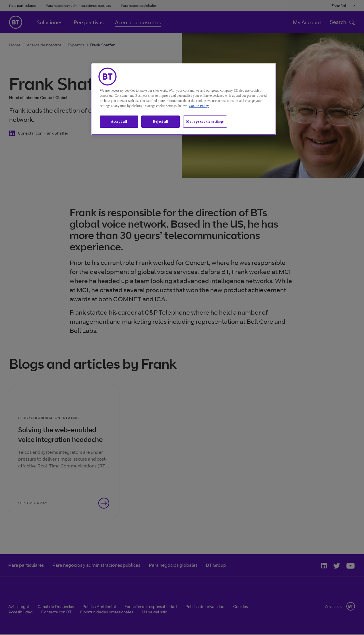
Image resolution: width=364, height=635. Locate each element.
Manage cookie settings (205, 121)
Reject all (160, 121)
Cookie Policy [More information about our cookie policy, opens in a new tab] (199, 106)
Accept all (119, 121)
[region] (184, 99)
